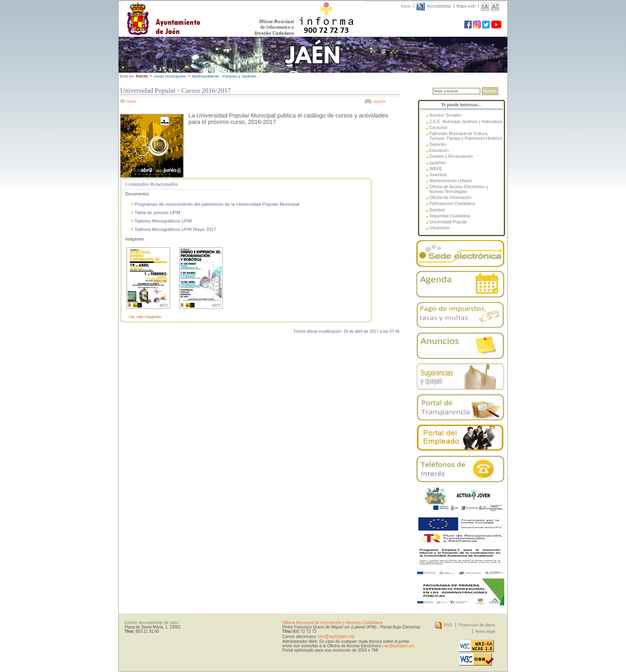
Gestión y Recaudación (451, 156)
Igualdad (437, 163)
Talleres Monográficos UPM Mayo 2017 (175, 229)
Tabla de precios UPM (157, 212)
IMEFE (436, 169)
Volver (131, 101)
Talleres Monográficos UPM (163, 221)
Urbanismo (439, 228)
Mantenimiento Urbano (451, 181)
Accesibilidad (439, 6)
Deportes (438, 144)
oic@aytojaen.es (336, 636)
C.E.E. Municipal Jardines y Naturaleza (466, 121)
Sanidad (437, 210)
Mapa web (466, 6)
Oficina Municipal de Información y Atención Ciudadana (332, 623)
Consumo (438, 127)
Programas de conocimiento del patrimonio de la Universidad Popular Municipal (217, 204)
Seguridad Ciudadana (450, 216)
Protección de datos (477, 625)
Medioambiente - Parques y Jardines (224, 76)
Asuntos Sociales (445, 115)
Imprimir (379, 101)
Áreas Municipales (170, 76)
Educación (439, 150)
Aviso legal (485, 631)
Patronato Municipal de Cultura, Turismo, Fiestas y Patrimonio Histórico (466, 136)
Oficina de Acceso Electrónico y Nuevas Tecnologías (459, 189)
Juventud (438, 175)
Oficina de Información (450, 197)
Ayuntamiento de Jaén (198, 11)
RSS (448, 625)
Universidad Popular (448, 222)
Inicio (406, 6)
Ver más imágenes (146, 317)
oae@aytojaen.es (398, 646)
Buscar (490, 91)
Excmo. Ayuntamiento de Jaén (152, 623)
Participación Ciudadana (452, 203)
